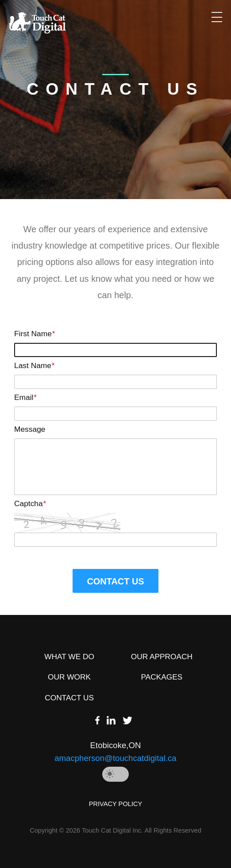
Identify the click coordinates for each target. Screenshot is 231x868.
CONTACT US (69, 698)
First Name (35, 334)
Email (25, 397)
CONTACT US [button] (115, 581)
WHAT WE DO (69, 657)
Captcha (30, 503)
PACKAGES (162, 677)
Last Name (34, 365)
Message (30, 429)
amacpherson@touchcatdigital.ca (115, 758)
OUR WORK (69, 677)
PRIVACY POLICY (116, 804)
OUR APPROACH (162, 657)
